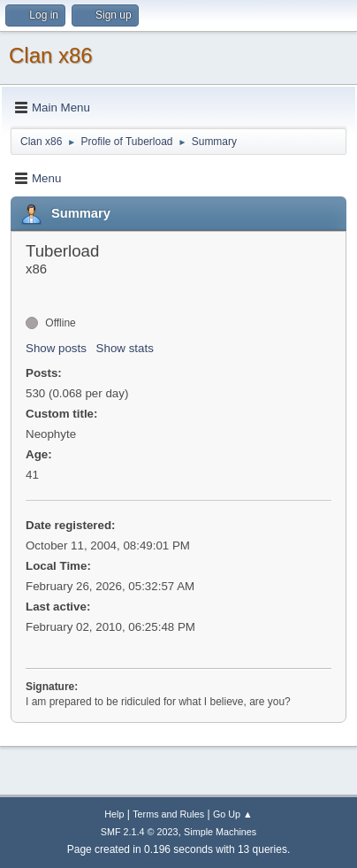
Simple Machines (220, 832)
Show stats (125, 348)
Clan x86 (51, 55)
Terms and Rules (168, 814)
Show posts (56, 348)
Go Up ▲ (233, 814)
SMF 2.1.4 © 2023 (140, 832)
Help (114, 814)
